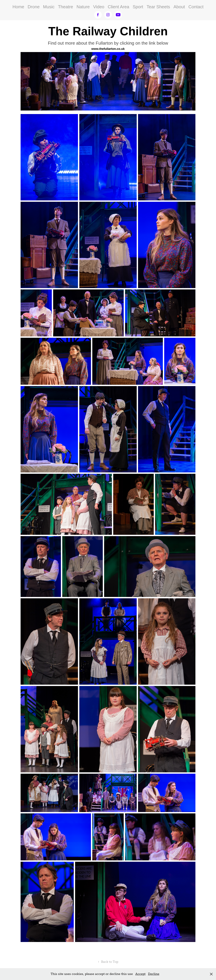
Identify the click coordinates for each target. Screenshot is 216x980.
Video (99, 7)
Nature (83, 7)
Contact (196, 7)
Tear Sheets (158, 7)
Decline (154, 974)
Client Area (119, 7)
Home (18, 7)
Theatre (65, 7)
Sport (138, 7)
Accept (140, 974)
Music (49, 7)
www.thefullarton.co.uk (108, 49)
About (179, 7)
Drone (34, 7)
